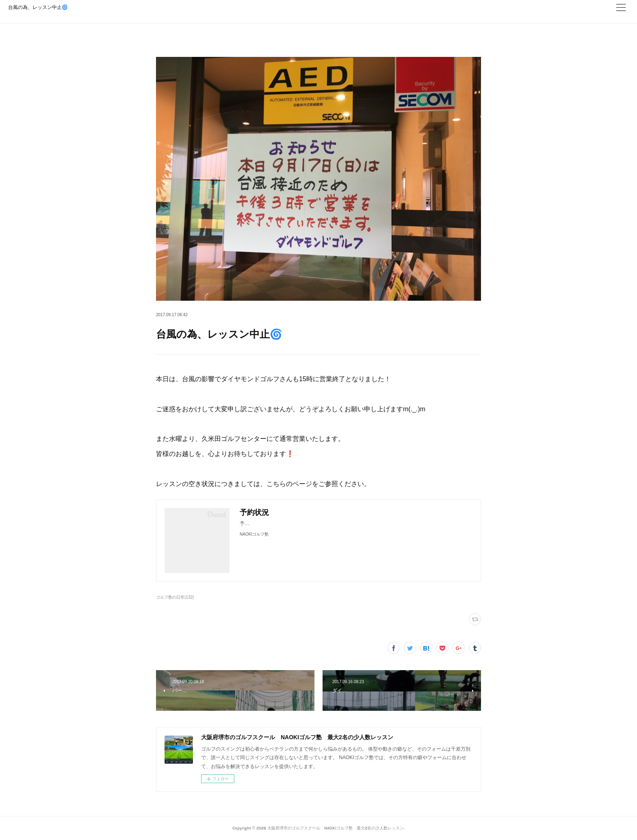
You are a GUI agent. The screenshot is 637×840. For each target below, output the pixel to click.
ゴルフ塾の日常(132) (175, 597)
